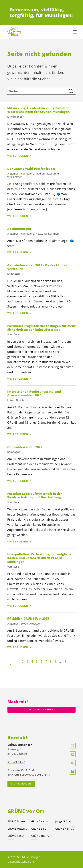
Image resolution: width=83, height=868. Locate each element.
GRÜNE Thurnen (41, 836)
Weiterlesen (18, 156)
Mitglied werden (42, 710)
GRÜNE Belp (39, 829)
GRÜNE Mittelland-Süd (17, 829)
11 (66, 661)
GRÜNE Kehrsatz (65, 829)
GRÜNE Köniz (16, 836)
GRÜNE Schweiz (17, 821)
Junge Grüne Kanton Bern (65, 821)
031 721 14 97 (16, 762)
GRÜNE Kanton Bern (41, 821)
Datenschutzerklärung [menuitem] (21, 862)
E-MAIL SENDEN (21, 784)
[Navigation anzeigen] (75, 32)
